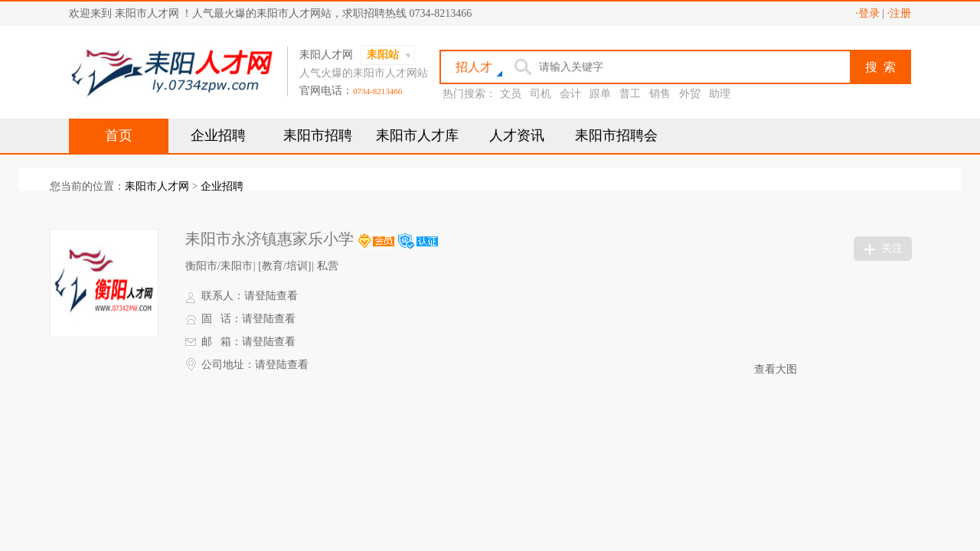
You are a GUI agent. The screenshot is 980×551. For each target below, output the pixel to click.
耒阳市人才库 (417, 135)
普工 (630, 94)
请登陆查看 (271, 296)
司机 (541, 94)
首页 (119, 135)
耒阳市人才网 (157, 186)
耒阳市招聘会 (616, 135)
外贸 (690, 94)
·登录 (867, 13)
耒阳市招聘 (318, 135)
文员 (511, 94)
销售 (660, 94)
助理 (720, 94)
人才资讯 (517, 135)
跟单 (600, 94)
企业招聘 (218, 135)
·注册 (900, 13)
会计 (570, 94)
